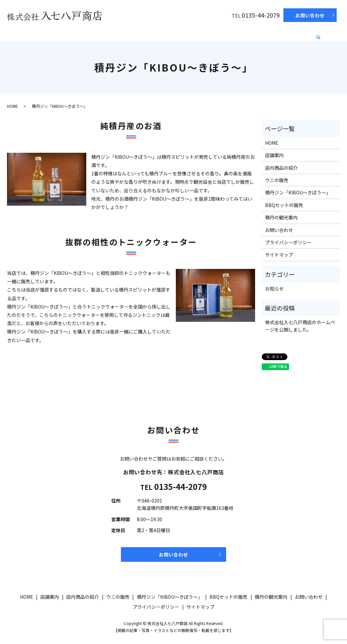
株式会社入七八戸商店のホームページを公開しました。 (300, 326)
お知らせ (274, 289)
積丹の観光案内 (293, 34)
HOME (35, 34)
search (319, 35)
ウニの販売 (133, 34)
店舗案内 (60, 34)
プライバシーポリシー (288, 242)
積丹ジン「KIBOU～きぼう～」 (186, 34)
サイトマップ (279, 255)
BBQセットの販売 (248, 34)
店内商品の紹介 (95, 34)
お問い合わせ (310, 15)
